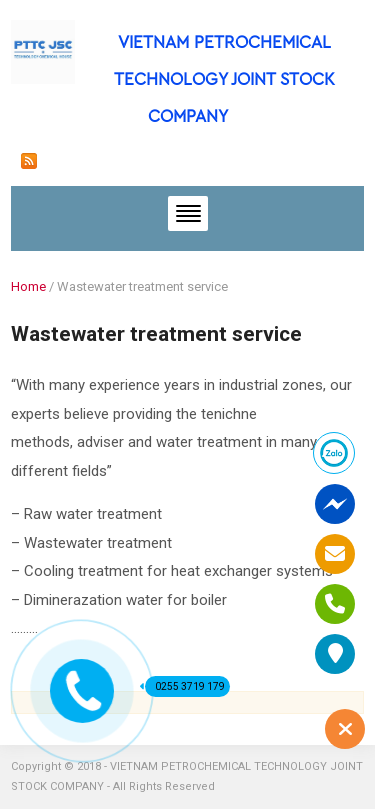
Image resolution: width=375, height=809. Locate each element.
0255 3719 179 (185, 686)
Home (28, 286)
